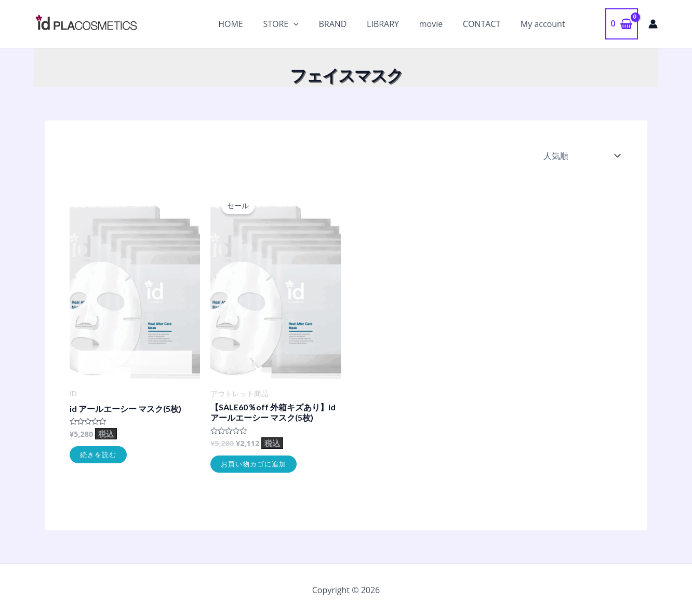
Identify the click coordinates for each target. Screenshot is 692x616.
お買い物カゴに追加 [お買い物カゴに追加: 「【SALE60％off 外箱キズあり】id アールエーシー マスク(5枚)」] (254, 464)
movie (439, 24)
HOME (253, 24)
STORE (300, 24)
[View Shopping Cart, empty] (622, 24)
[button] (590, 24)
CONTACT (487, 24)
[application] (313, 24)
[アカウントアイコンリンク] (653, 24)
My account (544, 24)
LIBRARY (395, 24)
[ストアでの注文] (581, 156)
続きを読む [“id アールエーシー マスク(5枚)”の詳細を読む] (98, 454)
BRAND (348, 24)
